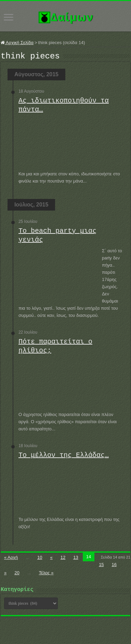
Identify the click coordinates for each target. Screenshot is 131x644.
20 (17, 575)
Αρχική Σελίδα (17, 43)
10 (40, 559)
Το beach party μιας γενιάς (57, 237)
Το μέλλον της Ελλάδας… (64, 457)
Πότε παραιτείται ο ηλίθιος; (55, 348)
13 (76, 559)
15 (101, 567)
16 (114, 567)
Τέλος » (46, 575)
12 (63, 559)
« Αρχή (11, 559)
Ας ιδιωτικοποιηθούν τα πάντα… (64, 107)
